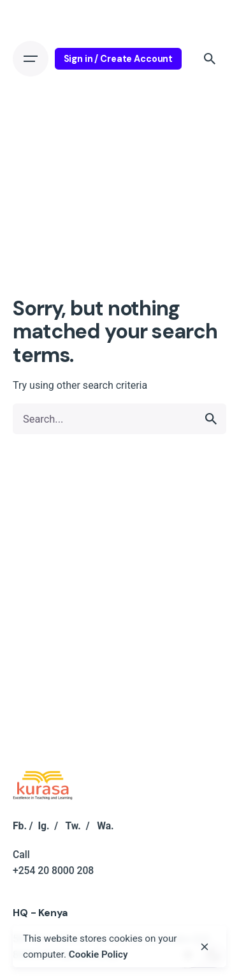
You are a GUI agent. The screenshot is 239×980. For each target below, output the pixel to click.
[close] (205, 947)
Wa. (105, 826)
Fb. (20, 826)
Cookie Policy (98, 954)
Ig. (43, 826)
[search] (211, 419)
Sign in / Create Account (119, 59)
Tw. (73, 826)
